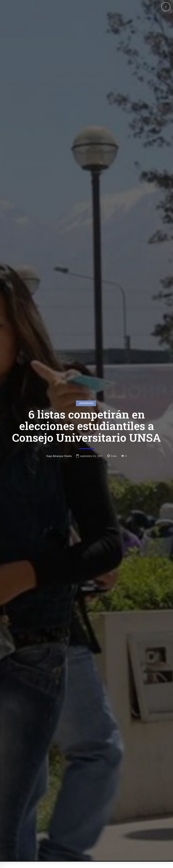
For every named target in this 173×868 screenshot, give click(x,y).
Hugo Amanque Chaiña (59, 404)
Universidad (86, 352)
